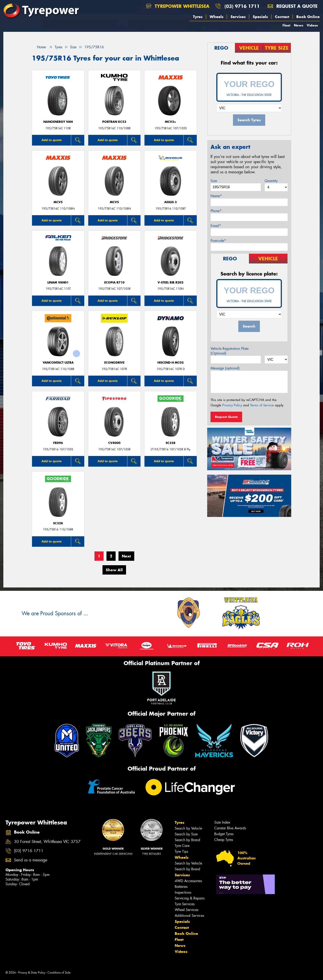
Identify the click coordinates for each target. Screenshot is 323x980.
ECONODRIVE (114, 363)
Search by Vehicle (188, 828)
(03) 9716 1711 (242, 6)
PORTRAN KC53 (114, 122)
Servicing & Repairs (190, 898)
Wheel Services (187, 910)
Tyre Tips (181, 851)
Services (238, 17)
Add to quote (52, 140)
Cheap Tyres (224, 840)
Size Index (222, 822)
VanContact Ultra (58, 363)
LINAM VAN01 (58, 282)
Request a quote (293, 6)
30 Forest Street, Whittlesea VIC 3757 (47, 842)
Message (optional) (225, 368)
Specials (260, 17)
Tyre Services (185, 904)
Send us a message (31, 860)
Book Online (308, 17)
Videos (312, 25)
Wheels (217, 17)
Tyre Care (182, 846)
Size (214, 181)
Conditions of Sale (59, 973)
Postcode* (218, 241)
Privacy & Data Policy (32, 973)
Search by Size (186, 834)
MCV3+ (171, 122)
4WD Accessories (188, 881)
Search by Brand (187, 840)
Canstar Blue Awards (230, 828)
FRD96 (58, 443)
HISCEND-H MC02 (171, 363)
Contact (282, 17)
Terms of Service (262, 405)
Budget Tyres (224, 834)
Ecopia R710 (114, 282)
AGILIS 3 (171, 202)
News (299, 25)
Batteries (181, 887)
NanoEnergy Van (58, 122)
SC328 (171, 443)
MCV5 (58, 202)
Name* (216, 196)
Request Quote (226, 417)
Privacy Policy (232, 405)
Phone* (216, 211)
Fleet (286, 25)
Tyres (198, 17)
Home (39, 47)
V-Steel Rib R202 (171, 282)
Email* (216, 226)
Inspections (183, 892)
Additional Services (189, 916)
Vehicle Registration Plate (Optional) (230, 351)
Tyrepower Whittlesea (178, 6)
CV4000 (114, 443)
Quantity (271, 181)
